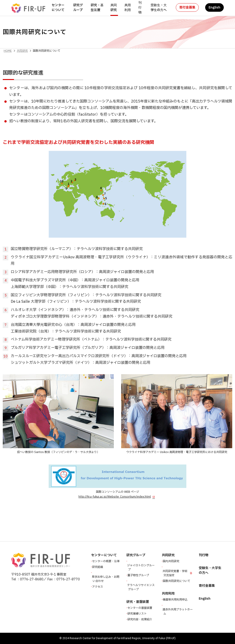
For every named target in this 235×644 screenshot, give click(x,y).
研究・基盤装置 (97, 8)
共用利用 (128, 8)
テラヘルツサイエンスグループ (141, 587)
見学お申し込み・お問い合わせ (106, 579)
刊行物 (140, 7)
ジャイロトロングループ (141, 567)
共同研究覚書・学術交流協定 (175, 573)
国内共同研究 (171, 561)
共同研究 (114, 8)
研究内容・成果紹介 (140, 619)
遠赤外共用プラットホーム (178, 612)
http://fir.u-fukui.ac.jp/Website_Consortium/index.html (115, 497)
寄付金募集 (187, 7)
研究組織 (98, 567)
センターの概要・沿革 (106, 561)
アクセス (98, 587)
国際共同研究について (177, 581)
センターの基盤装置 (140, 608)
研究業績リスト (137, 614)
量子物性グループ (139, 575)
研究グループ (78, 8)
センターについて (58, 8)
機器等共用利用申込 (176, 600)
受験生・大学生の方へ (159, 8)
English (214, 7)
